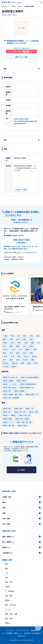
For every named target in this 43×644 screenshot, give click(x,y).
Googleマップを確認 (21, 190)
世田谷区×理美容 (7, 419)
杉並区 (26, 343)
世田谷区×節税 (7, 391)
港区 (18, 336)
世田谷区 (20, 6)
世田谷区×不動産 (33, 412)
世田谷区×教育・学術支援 (22, 419)
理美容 (7, 600)
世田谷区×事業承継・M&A (27, 388)
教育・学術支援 (10, 605)
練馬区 (18, 346)
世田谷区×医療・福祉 (9, 426)
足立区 (25, 346)
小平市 (12, 356)
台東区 (38, 336)
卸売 (6, 578)
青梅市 (4, 353)
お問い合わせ (21, 636)
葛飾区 (31, 346)
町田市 (31, 353)
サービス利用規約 (7, 633)
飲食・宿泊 (9, 582)
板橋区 (11, 346)
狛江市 (18, 360)
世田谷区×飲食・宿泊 (20, 412)
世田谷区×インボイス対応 (10, 384)
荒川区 (4, 346)
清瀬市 (32, 360)
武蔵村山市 (15, 363)
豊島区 (32, 343)
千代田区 (5, 336)
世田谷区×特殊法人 (23, 426)
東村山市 (26, 356)
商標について (18, 633)
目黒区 (25, 339)
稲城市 (29, 363)
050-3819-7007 (21, 241)
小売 (6, 573)
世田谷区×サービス (8, 422)
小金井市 (5, 356)
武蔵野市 (27, 349)
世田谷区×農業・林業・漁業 (24, 422)
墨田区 (4, 339)
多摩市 (22, 363)
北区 (39, 343)
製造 (6, 568)
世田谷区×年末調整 (8, 381)
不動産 (7, 587)
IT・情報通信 (10, 591)
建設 (6, 564)
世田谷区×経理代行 (21, 381)
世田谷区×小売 (29, 408)
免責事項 (34, 630)
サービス (8, 609)
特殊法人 (8, 623)
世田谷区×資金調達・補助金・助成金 (13, 394)
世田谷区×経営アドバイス (32, 394)
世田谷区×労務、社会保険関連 (11, 398)
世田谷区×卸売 (7, 412)
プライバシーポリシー (23, 630)
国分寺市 (34, 356)
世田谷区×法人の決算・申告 (10, 377)
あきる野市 (6, 367)
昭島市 (18, 353)
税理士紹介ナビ (6, 6)
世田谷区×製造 (18, 408)
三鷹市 (35, 349)
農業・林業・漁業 (11, 614)
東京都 (14, 6)
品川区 (18, 339)
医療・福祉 (9, 618)
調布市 (25, 353)
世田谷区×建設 (7, 408)
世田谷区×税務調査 (19, 391)
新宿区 (25, 336)
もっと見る (21, 470)
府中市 (11, 353)
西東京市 (14, 367)
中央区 (12, 336)
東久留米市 (6, 363)
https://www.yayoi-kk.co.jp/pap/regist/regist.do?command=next (25, 121)
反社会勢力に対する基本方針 (32, 633)
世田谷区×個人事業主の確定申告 (30, 377)
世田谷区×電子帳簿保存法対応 (28, 384)
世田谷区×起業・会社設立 (10, 388)
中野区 (19, 343)
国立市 (4, 360)
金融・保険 (9, 596)
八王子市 (13, 349)
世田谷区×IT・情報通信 (9, 415)
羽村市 (36, 363)
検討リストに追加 (21, 57)
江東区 (11, 339)
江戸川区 (5, 349)
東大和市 (25, 360)
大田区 (31, 339)
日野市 (19, 356)
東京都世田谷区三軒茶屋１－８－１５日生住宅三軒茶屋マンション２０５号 (22, 42)
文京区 (31, 336)
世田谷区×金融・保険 (24, 415)
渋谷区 (12, 343)
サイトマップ (11, 630)
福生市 (11, 360)
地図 (5, 69)
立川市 (20, 349)
